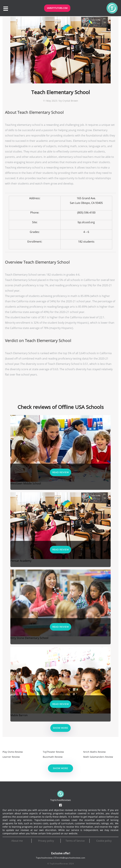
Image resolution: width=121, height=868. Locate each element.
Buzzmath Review (53, 757)
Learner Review (11, 757)
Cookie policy (104, 841)
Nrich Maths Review (94, 752)
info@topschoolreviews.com (72, 858)
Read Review (61, 472)
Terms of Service (75, 841)
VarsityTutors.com (57, 8)
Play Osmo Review (13, 752)
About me (17, 841)
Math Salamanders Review (98, 757)
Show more (60, 728)
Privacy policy (46, 841)
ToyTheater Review (53, 752)
